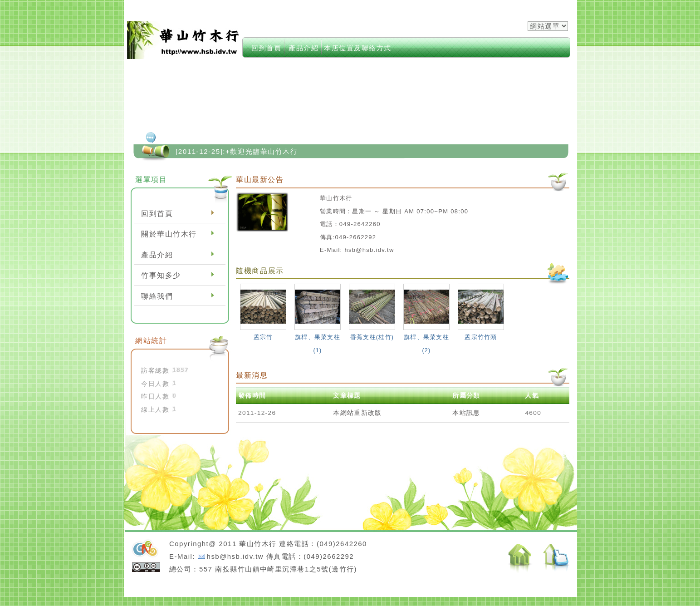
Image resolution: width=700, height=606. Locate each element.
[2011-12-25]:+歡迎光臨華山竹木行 (237, 151)
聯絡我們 (157, 296)
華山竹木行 (184, 40)
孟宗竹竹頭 (481, 337)
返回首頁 (520, 559)
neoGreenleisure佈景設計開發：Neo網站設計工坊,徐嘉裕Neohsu (145, 549)
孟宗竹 (263, 337)
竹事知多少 (161, 275)
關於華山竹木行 (169, 234)
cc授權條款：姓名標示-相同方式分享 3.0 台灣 (146, 567)
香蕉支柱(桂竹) (372, 337)
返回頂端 (557, 559)
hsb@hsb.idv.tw (235, 556)
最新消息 (252, 375)
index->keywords (396, 36)
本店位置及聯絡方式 (358, 48)
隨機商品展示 (260, 271)
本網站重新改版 (357, 413)
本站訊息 (466, 413)
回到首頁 (266, 48)
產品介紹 (303, 48)
